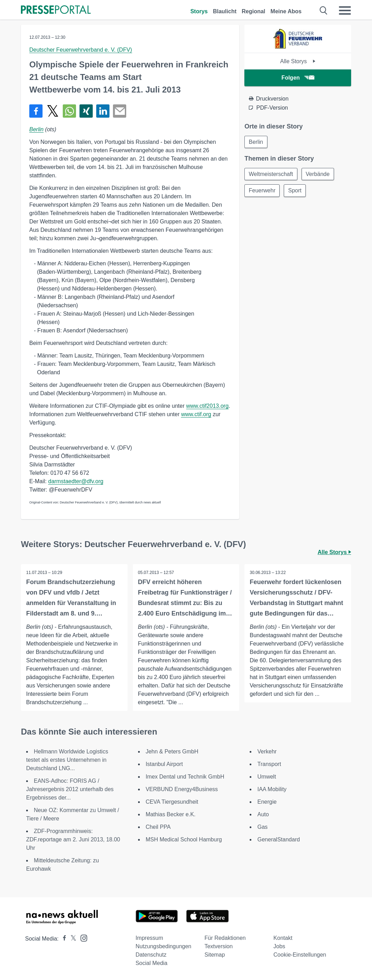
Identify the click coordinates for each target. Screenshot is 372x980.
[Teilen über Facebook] (36, 111)
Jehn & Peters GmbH (172, 751)
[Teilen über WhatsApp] (69, 111)
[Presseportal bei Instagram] (82, 938)
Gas (262, 827)
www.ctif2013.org (207, 406)
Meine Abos (286, 11)
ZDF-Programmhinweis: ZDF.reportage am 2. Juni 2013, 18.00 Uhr (73, 839)
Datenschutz (151, 955)
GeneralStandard (279, 839)
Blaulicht (225, 11)
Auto (263, 814)
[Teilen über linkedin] (103, 111)
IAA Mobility (272, 789)
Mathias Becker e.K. (171, 814)
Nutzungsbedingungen (164, 946)
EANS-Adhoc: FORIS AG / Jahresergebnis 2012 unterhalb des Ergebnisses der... (70, 789)
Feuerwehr (262, 191)
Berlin (36, 129)
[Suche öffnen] (324, 10)
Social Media (152, 963)
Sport (296, 191)
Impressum (149, 938)
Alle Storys (298, 61)
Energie (267, 802)
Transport (269, 764)
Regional (253, 11)
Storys (199, 11)
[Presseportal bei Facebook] (62, 939)
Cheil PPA (158, 827)
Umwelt (267, 777)
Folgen (298, 78)
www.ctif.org (196, 414)
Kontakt (283, 938)
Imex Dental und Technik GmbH (185, 777)
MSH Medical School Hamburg (184, 839)
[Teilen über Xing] (86, 111)
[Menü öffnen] (345, 10)
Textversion (218, 946)
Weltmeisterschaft (271, 174)
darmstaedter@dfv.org (76, 481)
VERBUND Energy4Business (182, 789)
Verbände (318, 174)
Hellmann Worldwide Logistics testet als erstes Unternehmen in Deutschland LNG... (67, 760)
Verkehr (267, 751)
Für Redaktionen (225, 938)
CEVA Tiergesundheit (172, 802)
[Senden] (120, 111)
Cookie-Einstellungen (300, 955)
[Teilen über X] (53, 111)
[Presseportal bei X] (71, 939)
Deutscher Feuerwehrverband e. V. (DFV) (81, 50)
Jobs (279, 946)
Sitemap (215, 955)
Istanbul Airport (164, 764)
